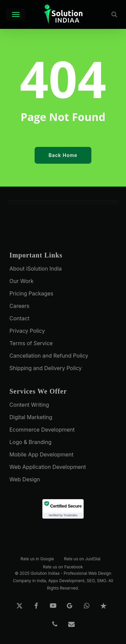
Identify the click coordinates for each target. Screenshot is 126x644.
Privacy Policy (27, 331)
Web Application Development (48, 467)
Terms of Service (31, 343)
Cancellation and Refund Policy (49, 356)
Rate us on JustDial (82, 558)
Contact (19, 318)
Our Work (22, 281)
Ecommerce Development (42, 430)
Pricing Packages (31, 293)
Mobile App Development (41, 454)
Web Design (25, 479)
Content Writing (29, 405)
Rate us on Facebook (63, 567)
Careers (19, 306)
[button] (16, 14)
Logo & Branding (30, 442)
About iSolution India (36, 269)
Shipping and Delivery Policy (46, 368)
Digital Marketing (31, 417)
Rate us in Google (37, 558)
